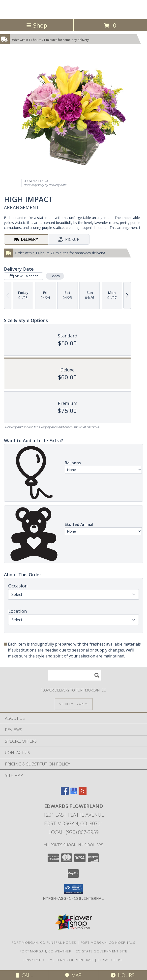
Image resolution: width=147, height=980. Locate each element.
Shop (37, 25)
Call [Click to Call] (24, 975)
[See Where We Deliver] (74, 704)
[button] (73, 889)
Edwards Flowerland (74, 9)
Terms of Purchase (75, 960)
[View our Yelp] (83, 793)
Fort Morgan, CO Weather (46, 951)
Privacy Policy (38, 960)
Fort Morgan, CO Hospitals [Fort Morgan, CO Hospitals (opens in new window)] (108, 943)
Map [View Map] (73, 975)
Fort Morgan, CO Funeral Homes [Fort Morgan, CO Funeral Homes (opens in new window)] (44, 943)
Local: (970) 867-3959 (74, 832)
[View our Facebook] (65, 793)
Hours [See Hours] (123, 975)
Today (55, 276)
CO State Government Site (101, 951)
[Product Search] (75, 675)
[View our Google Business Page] (74, 793)
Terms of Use (111, 960)
